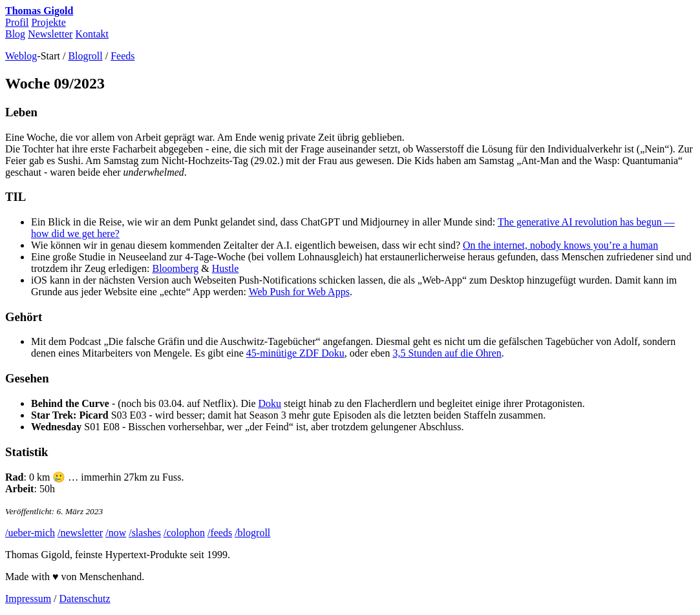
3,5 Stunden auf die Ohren (447, 353)
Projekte (48, 22)
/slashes (145, 533)
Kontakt (92, 34)
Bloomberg (175, 268)
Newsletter (50, 34)
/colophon (184, 533)
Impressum (28, 599)
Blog (15, 34)
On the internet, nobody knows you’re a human (560, 245)
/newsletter (80, 533)
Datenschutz (85, 599)
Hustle (226, 268)
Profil (17, 22)
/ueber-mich (30, 533)
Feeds (122, 56)
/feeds (220, 533)
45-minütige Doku (295, 353)
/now (116, 533)
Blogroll (85, 56)
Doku (270, 403)
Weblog (21, 56)
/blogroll (252, 533)
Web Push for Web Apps (299, 292)
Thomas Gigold (39, 11)
